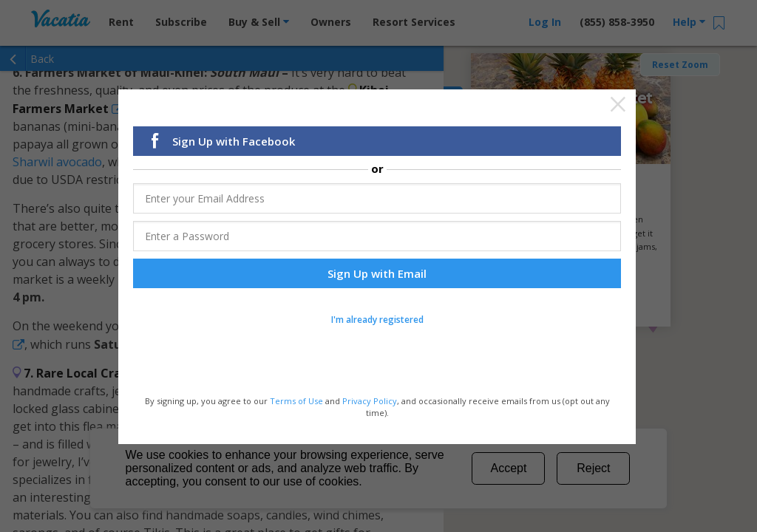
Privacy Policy (370, 400)
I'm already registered (377, 319)
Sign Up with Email (377, 273)
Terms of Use (296, 400)
